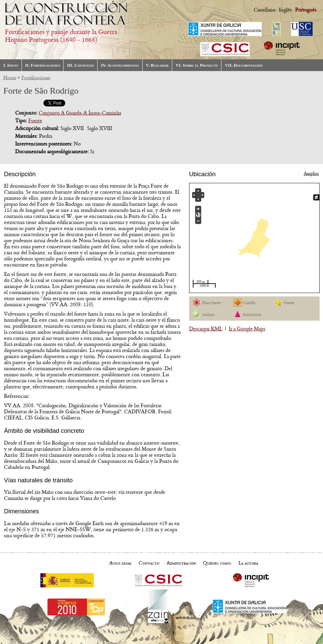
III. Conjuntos (80, 65)
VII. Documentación (244, 65)
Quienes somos (217, 563)
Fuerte (35, 121)
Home (10, 78)
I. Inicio (11, 65)
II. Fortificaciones (43, 65)
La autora (248, 563)
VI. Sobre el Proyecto (197, 65)
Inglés (285, 10)
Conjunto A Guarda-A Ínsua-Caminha (80, 113)
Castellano (265, 10)
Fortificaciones (36, 78)
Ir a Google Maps (247, 329)
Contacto (149, 563)
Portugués (306, 10)
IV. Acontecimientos (120, 65)
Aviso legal (120, 563)
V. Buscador (157, 65)
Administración (181, 563)
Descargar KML (206, 329)
